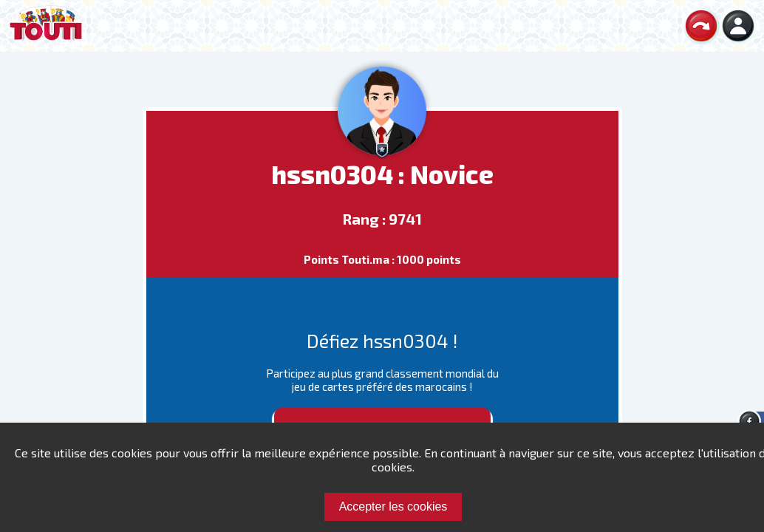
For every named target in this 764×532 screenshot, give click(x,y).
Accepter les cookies (393, 507)
